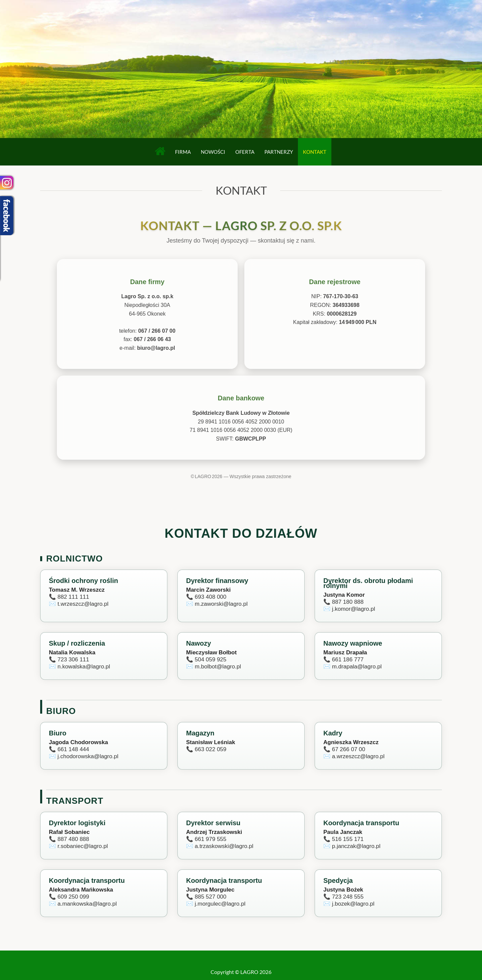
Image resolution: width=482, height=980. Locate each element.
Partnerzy (279, 152)
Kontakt (315, 152)
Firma (183, 152)
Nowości (213, 152)
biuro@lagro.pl (156, 348)
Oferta (245, 152)
